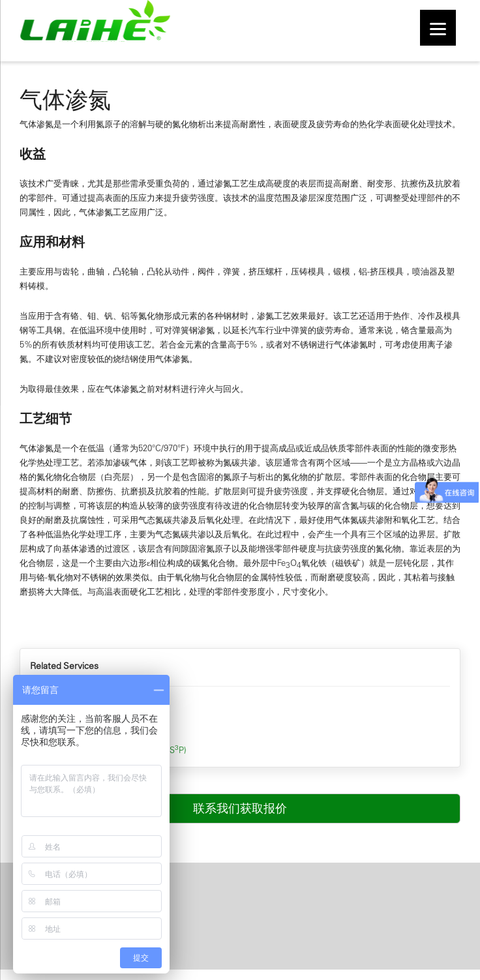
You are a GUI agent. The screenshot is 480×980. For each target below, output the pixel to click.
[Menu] (438, 28)
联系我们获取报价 (240, 808)
